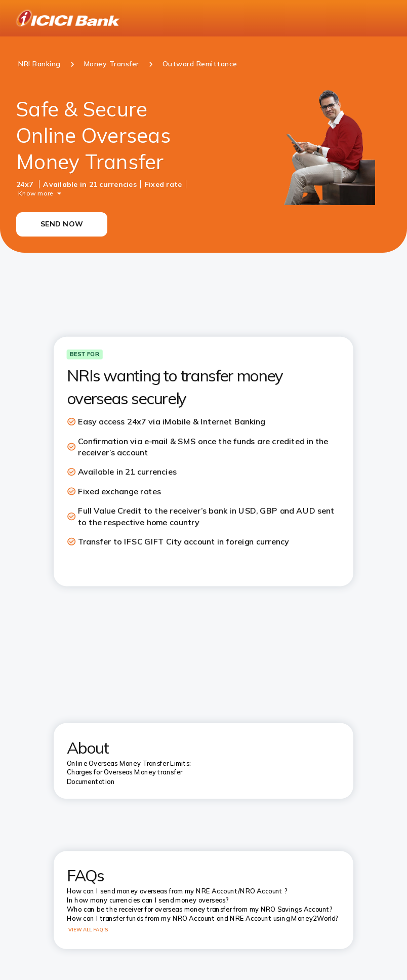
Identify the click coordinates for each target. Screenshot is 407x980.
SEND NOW (62, 224)
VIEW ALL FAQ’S (88, 929)
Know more (36, 193)
